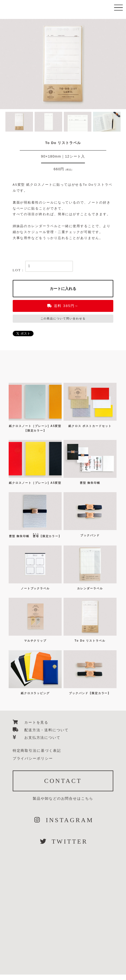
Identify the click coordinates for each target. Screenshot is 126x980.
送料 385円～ (63, 306)
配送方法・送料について (41, 730)
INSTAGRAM (63, 820)
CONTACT (63, 781)
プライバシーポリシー (33, 758)
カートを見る (31, 722)
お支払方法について (37, 738)
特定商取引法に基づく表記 (37, 751)
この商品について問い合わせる (63, 318)
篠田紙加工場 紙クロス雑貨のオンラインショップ (51, 26)
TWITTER (63, 841)
